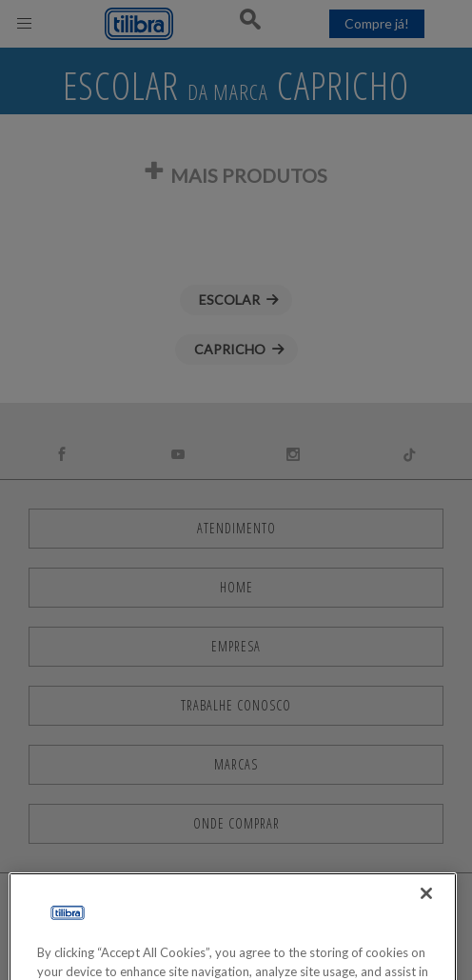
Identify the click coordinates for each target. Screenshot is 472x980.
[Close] (426, 920)
